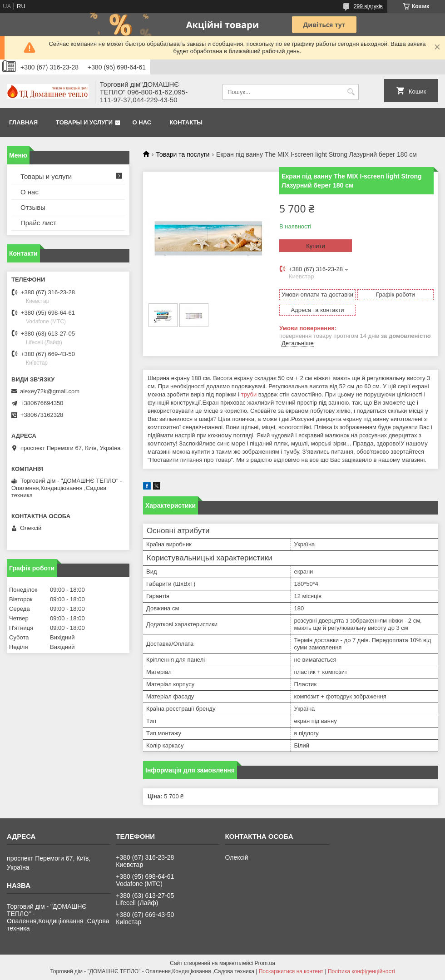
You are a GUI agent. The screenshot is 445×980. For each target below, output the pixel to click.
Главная (23, 122)
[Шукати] (351, 92)
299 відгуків (368, 6)
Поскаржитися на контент (291, 971)
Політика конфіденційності (361, 971)
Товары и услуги (84, 122)
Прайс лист (38, 223)
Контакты (186, 122)
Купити (316, 246)
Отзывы (33, 207)
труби (249, 394)
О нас (142, 122)
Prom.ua (265, 963)
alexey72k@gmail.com (50, 391)
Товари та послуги (183, 154)
